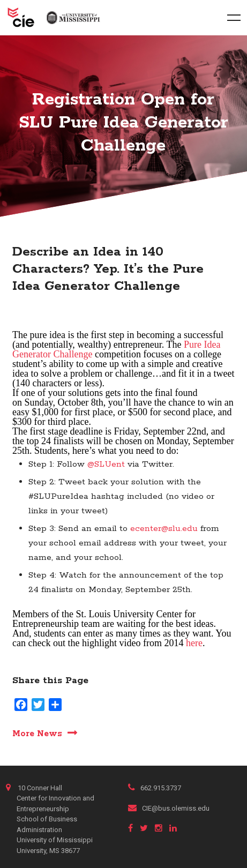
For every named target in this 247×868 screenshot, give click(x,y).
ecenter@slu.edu (164, 529)
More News (37, 734)
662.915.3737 (155, 788)
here (194, 643)
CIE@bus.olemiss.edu (169, 808)
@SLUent (106, 464)
